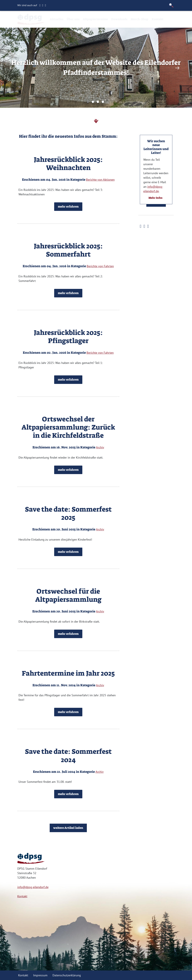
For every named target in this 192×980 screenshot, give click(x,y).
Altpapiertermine (95, 19)
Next (177, 68)
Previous (11, 68)
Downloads (119, 19)
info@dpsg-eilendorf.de (33, 887)
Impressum (40, 975)
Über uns (73, 19)
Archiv (100, 447)
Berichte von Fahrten (100, 266)
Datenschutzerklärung (67, 975)
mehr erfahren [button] (68, 207)
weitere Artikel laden (68, 828)
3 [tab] (98, 103)
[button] (171, 5)
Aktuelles (57, 19)
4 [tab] (103, 103)
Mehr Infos (155, 198)
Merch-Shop (139, 19)
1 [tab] (88, 103)
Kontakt (157, 19)
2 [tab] (93, 103)
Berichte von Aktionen (100, 180)
